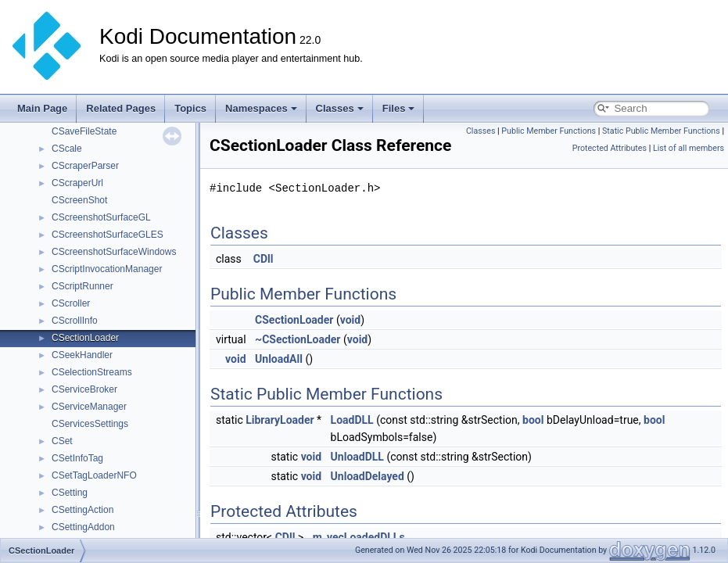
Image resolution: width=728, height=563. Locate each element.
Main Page (42, 108)
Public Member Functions (549, 131)
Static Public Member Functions (661, 131)
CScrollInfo (75, 321)
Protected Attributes (610, 148)
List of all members (689, 148)
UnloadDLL (357, 457)
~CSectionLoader (298, 339)
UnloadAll (279, 359)
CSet (62, 441)
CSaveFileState (84, 131)
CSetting (70, 493)
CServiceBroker (84, 389)
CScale (67, 149)
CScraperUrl (77, 183)
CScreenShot (79, 200)
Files (399, 108)
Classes (340, 108)
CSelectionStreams (92, 372)
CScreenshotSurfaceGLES (108, 235)
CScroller (71, 303)
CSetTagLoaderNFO (94, 475)
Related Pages (121, 108)
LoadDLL (352, 420)
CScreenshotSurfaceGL (101, 217)
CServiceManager (89, 407)
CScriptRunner (82, 286)
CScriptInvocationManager (107, 269)
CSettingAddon (83, 527)
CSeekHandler (82, 355)
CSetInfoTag (77, 458)
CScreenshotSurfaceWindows (114, 252)
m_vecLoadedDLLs (359, 537)
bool (533, 420)
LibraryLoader (280, 420)
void (350, 320)
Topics (190, 108)
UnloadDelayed (368, 476)
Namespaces (261, 108)
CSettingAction (82, 510)
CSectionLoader (85, 338)
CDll (264, 259)
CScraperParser (85, 166)
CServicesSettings (90, 424)
